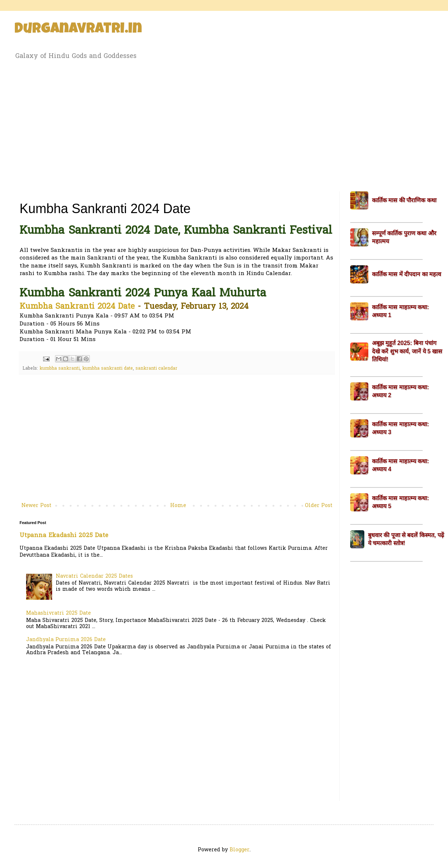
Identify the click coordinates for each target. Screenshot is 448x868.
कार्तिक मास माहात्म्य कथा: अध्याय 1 (401, 311)
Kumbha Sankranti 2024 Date (77, 307)
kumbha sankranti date (108, 369)
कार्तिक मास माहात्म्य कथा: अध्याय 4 (401, 465)
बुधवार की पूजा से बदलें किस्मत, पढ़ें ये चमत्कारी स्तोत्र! (406, 539)
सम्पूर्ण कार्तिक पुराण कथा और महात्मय (404, 237)
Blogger (240, 850)
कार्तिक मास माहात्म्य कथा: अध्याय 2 (401, 391)
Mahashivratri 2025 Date (58, 613)
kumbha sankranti (60, 369)
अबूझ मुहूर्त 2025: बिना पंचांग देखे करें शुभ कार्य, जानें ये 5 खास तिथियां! (407, 351)
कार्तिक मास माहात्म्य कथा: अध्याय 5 (401, 502)
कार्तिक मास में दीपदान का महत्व (407, 274)
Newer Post (36, 506)
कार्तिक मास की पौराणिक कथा (404, 200)
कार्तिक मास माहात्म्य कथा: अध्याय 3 (401, 428)
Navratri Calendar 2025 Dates (94, 576)
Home (178, 506)
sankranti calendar (156, 369)
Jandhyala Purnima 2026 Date (66, 640)
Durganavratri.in (78, 30)
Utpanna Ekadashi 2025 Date (64, 536)
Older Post (319, 506)
